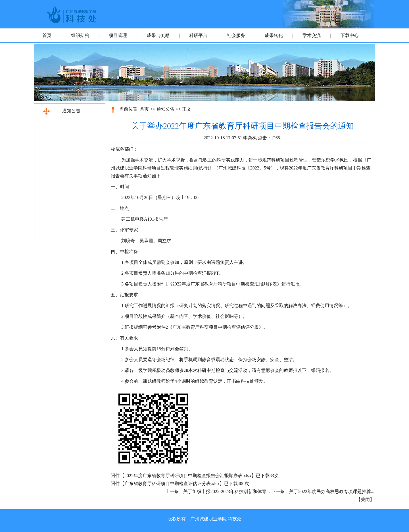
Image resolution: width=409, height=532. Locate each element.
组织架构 (80, 35)
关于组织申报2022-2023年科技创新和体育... (227, 491)
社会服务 (236, 35)
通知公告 (71, 111)
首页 (47, 35)
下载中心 (350, 35)
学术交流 (312, 35)
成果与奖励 (158, 35)
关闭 (365, 499)
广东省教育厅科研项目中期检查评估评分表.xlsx (172, 484)
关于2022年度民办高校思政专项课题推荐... (332, 491)
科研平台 (198, 35)
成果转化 (274, 35)
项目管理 (118, 35)
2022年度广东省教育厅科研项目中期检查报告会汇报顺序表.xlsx (188, 476)
